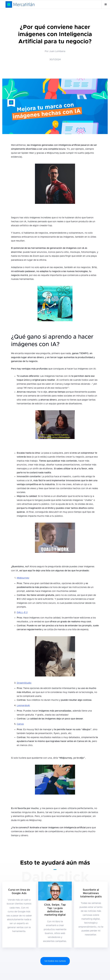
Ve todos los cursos (55, 961)
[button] (106, 4)
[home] (20, 4)
